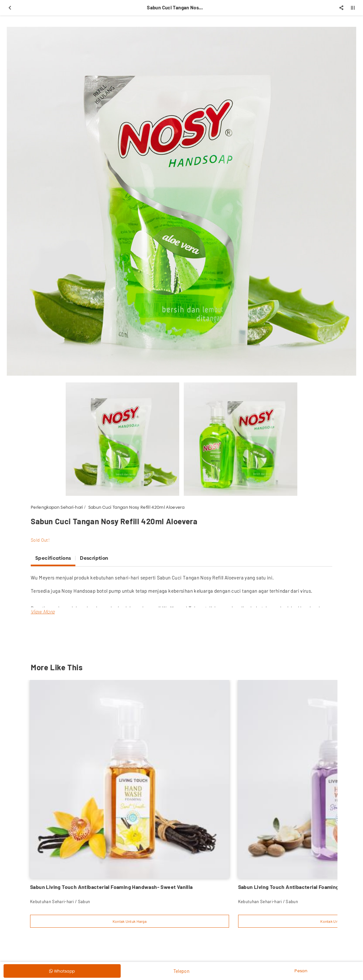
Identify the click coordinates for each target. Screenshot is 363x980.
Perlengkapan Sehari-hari (57, 507)
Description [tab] (94, 558)
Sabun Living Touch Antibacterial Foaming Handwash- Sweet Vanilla (111, 887)
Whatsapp (62, 971)
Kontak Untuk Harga (130, 921)
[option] (181, 201)
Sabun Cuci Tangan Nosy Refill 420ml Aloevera (136, 507)
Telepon (181, 971)
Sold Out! (40, 540)
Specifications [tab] (53, 558)
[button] (43, 612)
